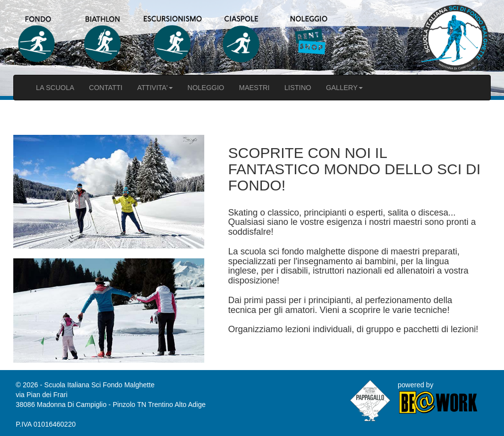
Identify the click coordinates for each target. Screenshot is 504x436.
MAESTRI (254, 88)
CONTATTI (106, 88)
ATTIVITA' (155, 88)
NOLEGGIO (206, 88)
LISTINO (298, 88)
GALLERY (344, 88)
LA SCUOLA (55, 88)
